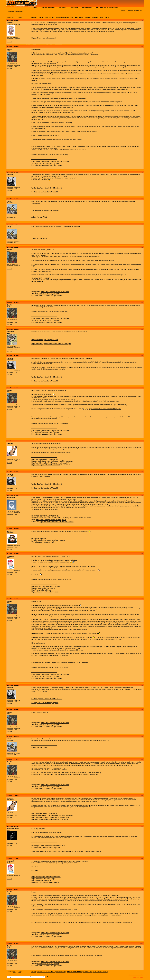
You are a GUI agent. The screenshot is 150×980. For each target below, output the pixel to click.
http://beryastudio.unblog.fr (41, 590)
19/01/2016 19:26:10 (13, 247)
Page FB (55, 192)
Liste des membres (48, 8)
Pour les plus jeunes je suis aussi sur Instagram (49, 540)
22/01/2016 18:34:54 (13, 710)
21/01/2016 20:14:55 (13, 554)
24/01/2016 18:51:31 (13, 889)
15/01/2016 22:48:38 (13, 172)
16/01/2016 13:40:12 (13, 199)
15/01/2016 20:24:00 (13, 47)
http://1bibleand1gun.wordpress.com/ (45, 340)
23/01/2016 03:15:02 (13, 759)
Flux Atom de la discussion (136, 975)
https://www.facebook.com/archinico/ (88, 852)
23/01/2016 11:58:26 (13, 795)
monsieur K (11, 175)
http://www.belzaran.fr (39, 459)
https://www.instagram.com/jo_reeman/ (55, 161)
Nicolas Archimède (13, 829)
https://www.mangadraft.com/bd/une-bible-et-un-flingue (51, 344)
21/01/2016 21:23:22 (13, 685)
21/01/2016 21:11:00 (13, 599)
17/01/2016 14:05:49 (13, 224)
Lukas (9, 201)
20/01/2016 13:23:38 (13, 329)
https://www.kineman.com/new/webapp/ (44, 418)
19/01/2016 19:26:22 (13, 303)
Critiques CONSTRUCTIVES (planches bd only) (53, 18)
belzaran (10, 443)
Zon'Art (9, 49)
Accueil (34, 8)
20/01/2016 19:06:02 (13, 388)
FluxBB (141, 977)
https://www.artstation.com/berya (43, 588)
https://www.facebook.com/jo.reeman (48, 165)
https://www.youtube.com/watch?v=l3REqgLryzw (105, 409)
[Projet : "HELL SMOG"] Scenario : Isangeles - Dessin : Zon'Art (89, 18)
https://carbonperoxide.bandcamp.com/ (46, 465)
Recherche (63, 8)
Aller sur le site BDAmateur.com (107, 8)
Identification (87, 8)
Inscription (74, 8)
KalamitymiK (11, 498)
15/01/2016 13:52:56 (13, 20)
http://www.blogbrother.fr (40, 463)
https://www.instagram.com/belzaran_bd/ (46, 461)
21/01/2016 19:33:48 (13, 529)
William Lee (11, 332)
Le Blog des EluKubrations (41, 192)
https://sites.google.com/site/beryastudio (46, 586)
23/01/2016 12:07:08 (13, 826)
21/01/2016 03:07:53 (13, 472)
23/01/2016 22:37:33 (13, 859)
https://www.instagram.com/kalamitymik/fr (51, 520)
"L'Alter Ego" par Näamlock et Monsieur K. (47, 188)
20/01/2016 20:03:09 (13, 441)
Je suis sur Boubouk (39, 538)
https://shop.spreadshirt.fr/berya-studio (45, 592)
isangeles (10, 23)
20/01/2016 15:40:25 (13, 356)
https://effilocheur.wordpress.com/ (44, 38)
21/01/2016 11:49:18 (13, 495)
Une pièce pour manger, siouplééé (44, 542)
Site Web (10, 42)
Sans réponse (138, 10)
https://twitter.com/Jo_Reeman (48, 163)
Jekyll (9, 531)
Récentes (131, 10)
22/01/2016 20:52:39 (13, 736)
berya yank (11, 556)
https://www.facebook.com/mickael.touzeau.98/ (57, 522)
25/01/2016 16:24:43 (13, 943)
